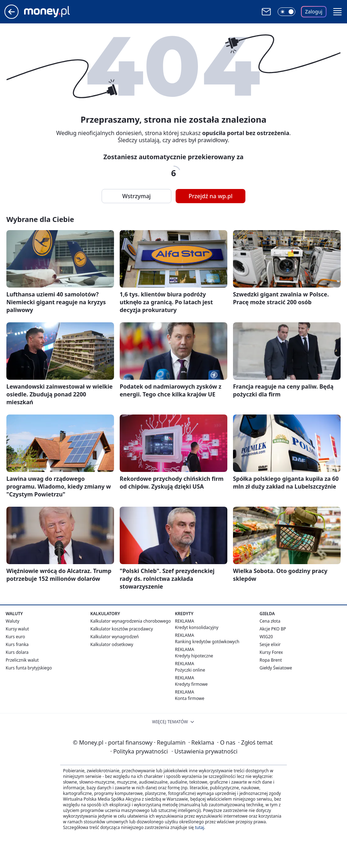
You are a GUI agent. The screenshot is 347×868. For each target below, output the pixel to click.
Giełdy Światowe (276, 668)
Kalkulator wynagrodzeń (115, 637)
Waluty (13, 621)
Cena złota (270, 621)
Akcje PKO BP (273, 629)
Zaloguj (314, 12)
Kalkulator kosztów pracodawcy (122, 629)
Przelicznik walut (22, 660)
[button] (337, 12)
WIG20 (266, 637)
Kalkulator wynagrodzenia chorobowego (130, 621)
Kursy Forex (271, 652)
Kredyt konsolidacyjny (197, 627)
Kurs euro (15, 637)
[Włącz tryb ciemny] (286, 12)
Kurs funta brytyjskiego (29, 668)
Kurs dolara (17, 652)
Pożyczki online (190, 670)
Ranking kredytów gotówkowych (207, 642)
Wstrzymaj (136, 196)
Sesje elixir (270, 644)
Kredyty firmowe (191, 684)
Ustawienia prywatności (204, 751)
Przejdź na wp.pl (210, 196)
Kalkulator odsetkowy (112, 644)
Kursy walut (17, 629)
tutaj (199, 827)
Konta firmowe (190, 698)
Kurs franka (17, 644)
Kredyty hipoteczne (194, 656)
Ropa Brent (271, 660)
